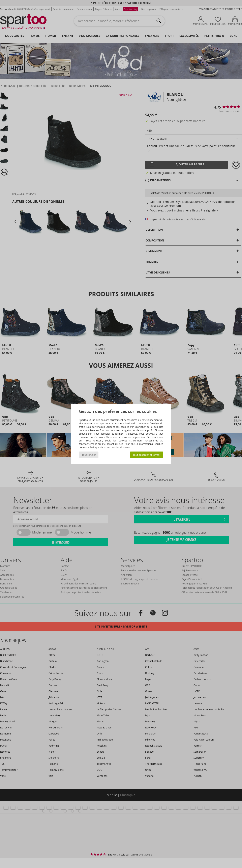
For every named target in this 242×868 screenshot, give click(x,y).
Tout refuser (89, 455)
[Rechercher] (159, 21)
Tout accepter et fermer (146, 455)
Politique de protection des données (110, 447)
